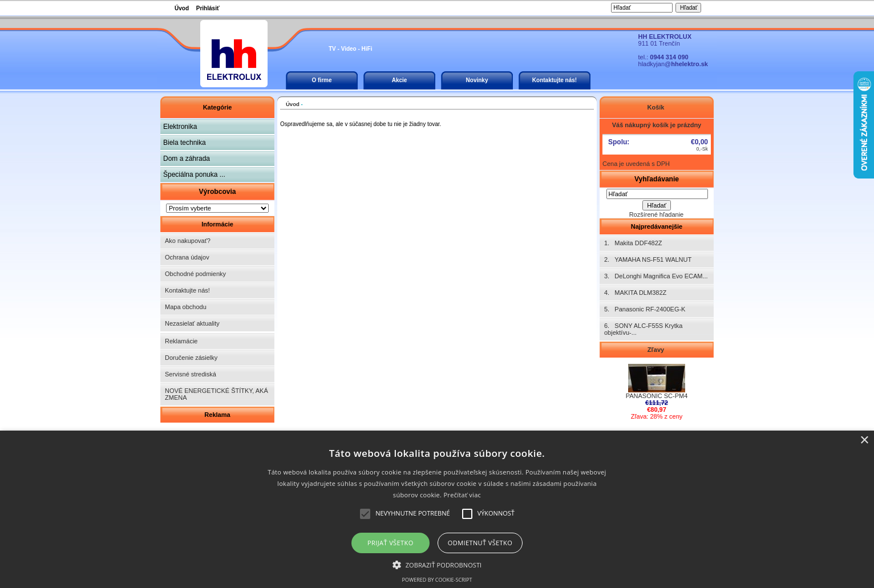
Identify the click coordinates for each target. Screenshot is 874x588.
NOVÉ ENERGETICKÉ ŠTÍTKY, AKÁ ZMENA (217, 394)
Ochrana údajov (187, 257)
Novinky (477, 80)
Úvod (182, 8)
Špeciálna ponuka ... (194, 175)
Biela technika (185, 143)
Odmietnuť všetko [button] (480, 543)
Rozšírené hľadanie (657, 214)
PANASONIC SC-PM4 (657, 393)
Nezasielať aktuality (192, 323)
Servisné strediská (191, 374)
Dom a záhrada (187, 159)
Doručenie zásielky (191, 358)
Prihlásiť (208, 8)
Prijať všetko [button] (391, 543)
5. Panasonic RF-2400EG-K (645, 309)
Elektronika (180, 127)
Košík (656, 107)
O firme (321, 80)
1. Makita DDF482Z (633, 243)
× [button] (864, 441)
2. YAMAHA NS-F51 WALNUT (648, 259)
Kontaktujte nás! (555, 80)
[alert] (437, 509)
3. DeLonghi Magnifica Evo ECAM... (656, 276)
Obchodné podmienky (195, 274)
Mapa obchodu (186, 307)
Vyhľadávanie (657, 179)
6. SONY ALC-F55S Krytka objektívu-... (643, 329)
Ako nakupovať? (188, 241)
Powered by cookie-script (437, 580)
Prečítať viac (462, 495)
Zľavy (657, 350)
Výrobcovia (217, 192)
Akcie (400, 80)
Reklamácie (181, 341)
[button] (437, 564)
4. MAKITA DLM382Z (635, 293)
